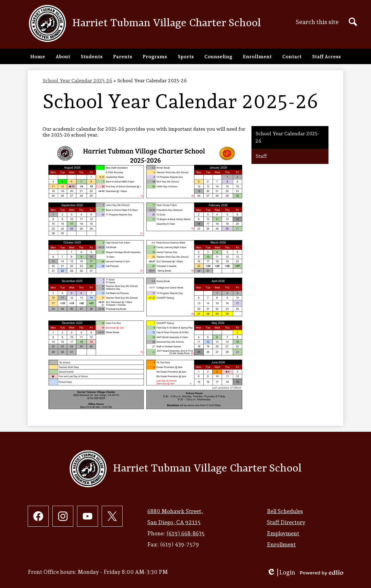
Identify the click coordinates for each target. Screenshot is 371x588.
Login (281, 572)
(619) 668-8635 (185, 533)
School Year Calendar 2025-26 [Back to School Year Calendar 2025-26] (77, 81)
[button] (63, 56)
